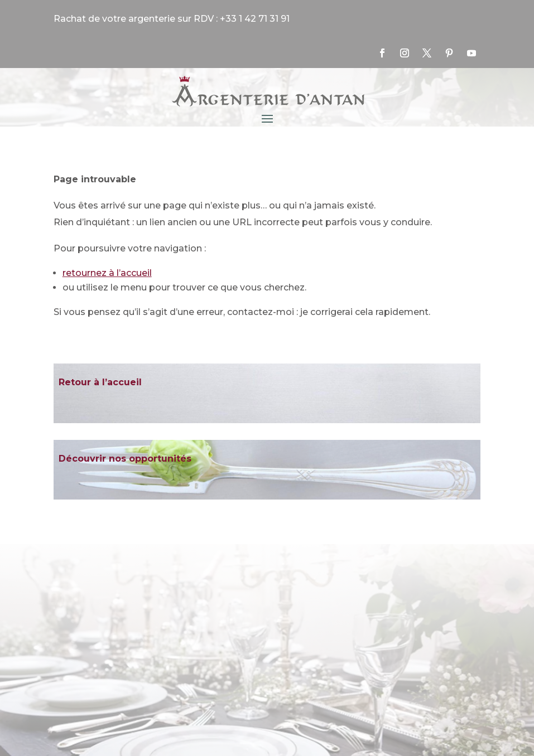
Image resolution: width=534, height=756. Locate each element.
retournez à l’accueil (107, 273)
